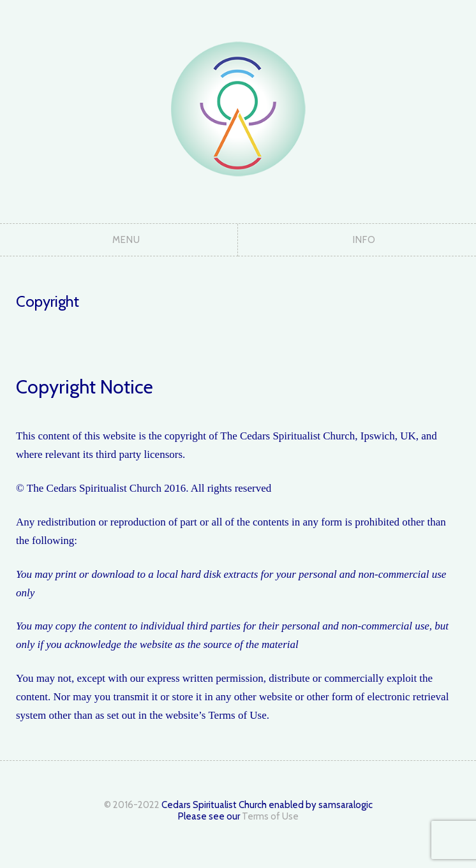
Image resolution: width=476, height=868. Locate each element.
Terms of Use (270, 816)
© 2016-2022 (132, 805)
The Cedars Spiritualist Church (238, 108)
